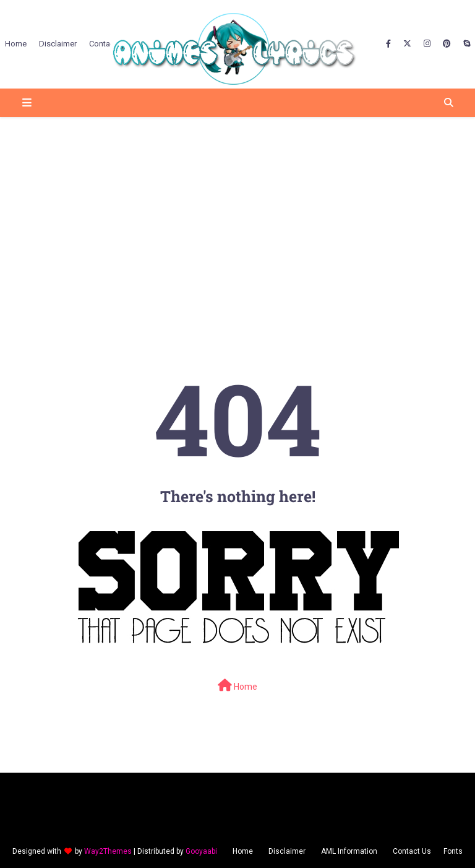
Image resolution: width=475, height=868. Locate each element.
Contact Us (412, 851)
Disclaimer (287, 851)
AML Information (349, 851)
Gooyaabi (201, 851)
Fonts (453, 851)
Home (237, 685)
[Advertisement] (237, 214)
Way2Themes (108, 851)
